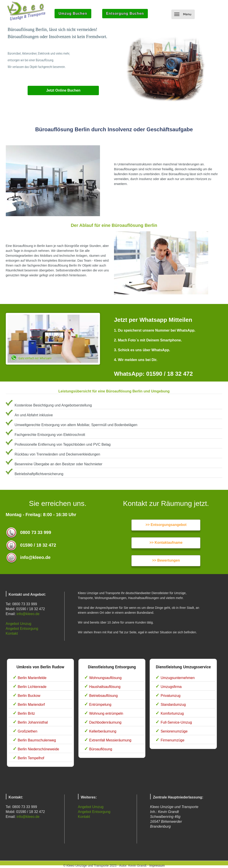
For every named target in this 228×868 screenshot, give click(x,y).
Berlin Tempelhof (31, 758)
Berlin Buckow (29, 696)
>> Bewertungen (166, 560)
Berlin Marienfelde (32, 678)
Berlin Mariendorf (31, 705)
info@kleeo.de (28, 614)
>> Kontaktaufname (166, 543)
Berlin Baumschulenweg (37, 740)
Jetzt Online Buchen (63, 90)
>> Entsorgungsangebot (166, 525)
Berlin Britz (26, 713)
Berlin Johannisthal (33, 722)
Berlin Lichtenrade (32, 687)
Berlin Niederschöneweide (39, 749)
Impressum (157, 866)
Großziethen (28, 731)
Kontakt (12, 633)
